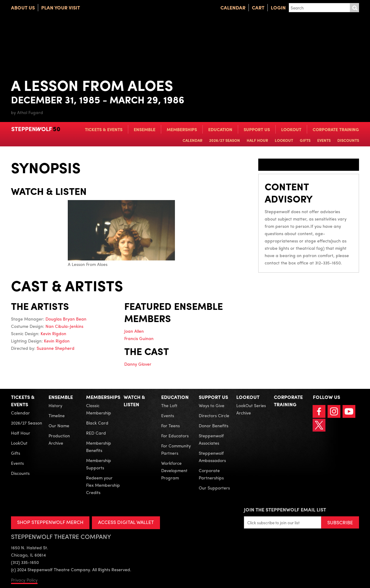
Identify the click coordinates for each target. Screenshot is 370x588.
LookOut (291, 129)
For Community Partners (176, 449)
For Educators (175, 436)
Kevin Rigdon (53, 333)
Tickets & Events (104, 129)
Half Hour (257, 140)
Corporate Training (336, 129)
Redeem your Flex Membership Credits (103, 485)
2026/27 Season (225, 140)
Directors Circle (214, 415)
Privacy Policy (24, 580)
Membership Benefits (99, 446)
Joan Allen (134, 331)
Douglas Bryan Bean (66, 319)
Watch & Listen (134, 401)
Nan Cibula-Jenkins (64, 326)
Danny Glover (138, 364)
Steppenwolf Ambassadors (212, 457)
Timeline (57, 415)
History (55, 405)
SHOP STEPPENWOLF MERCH (50, 522)
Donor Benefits (214, 425)
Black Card (97, 423)
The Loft (169, 405)
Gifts (305, 140)
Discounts (348, 140)
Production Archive (59, 439)
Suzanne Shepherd (56, 348)
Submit (354, 8)
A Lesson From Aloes (121, 233)
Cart (258, 7)
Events (324, 140)
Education (220, 129)
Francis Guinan (139, 338)
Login (278, 7)
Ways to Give (212, 405)
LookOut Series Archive (251, 409)
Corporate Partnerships (211, 474)
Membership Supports (99, 464)
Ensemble (145, 129)
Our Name (59, 425)
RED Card (96, 433)
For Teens (170, 425)
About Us (23, 7)
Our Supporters (214, 488)
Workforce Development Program (174, 470)
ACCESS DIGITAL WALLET (126, 522)
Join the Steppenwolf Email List (285, 509)
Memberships (182, 129)
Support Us (257, 129)
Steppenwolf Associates (211, 439)
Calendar (233, 7)
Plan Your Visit (61, 7)
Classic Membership (99, 409)
